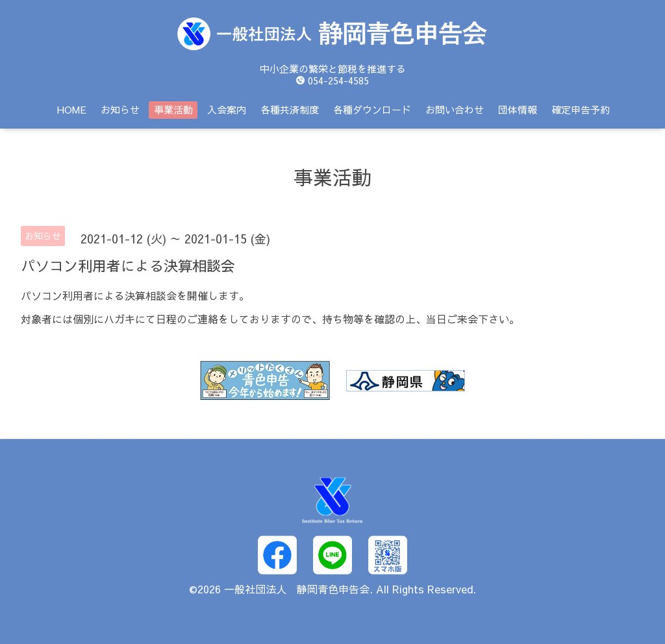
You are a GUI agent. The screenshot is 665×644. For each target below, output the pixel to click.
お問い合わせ (455, 109)
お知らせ (120, 109)
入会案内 (227, 109)
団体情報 (518, 109)
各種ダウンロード (372, 109)
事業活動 (173, 109)
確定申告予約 (581, 109)
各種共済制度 (290, 109)
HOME (72, 109)
